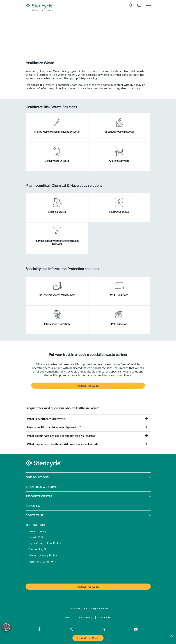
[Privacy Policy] (37, 531)
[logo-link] (39, 7)
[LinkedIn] (103, 629)
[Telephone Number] (139, 5)
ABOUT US (33, 506)
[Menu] (148, 5)
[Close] (172, 636)
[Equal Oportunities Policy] (45, 543)
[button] (100, 477)
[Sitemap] (69, 617)
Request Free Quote (88, 386)
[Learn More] (57, 128)
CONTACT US (35, 515)
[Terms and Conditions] (42, 562)
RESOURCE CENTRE (39, 496)
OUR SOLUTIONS (37, 477)
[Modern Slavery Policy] (43, 556)
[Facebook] (39, 629)
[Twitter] (71, 629)
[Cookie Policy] (37, 537)
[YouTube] (136, 629)
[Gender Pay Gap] (39, 550)
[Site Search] (131, 5)
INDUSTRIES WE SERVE (41, 487)
